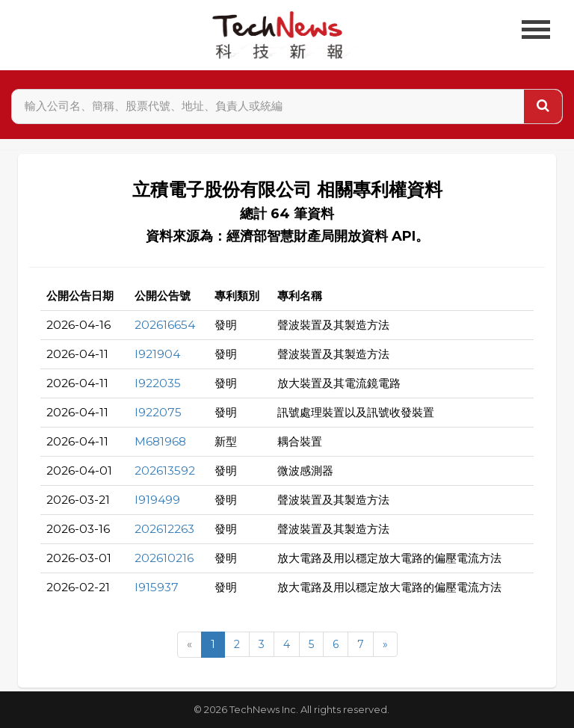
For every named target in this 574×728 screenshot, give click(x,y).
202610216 (164, 558)
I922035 (158, 383)
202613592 (165, 471)
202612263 (164, 529)
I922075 (158, 412)
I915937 (157, 587)
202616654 (165, 325)
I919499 (157, 500)
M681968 (160, 441)
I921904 (157, 354)
